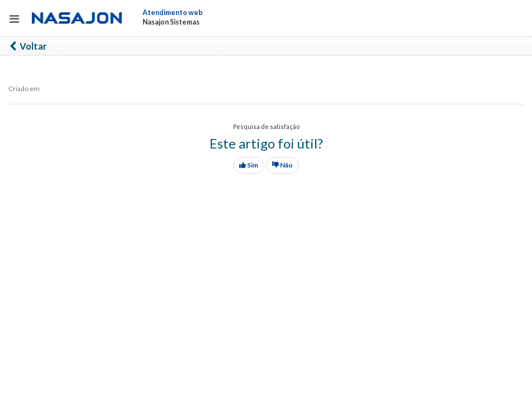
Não (282, 165)
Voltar (28, 46)
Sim (249, 165)
